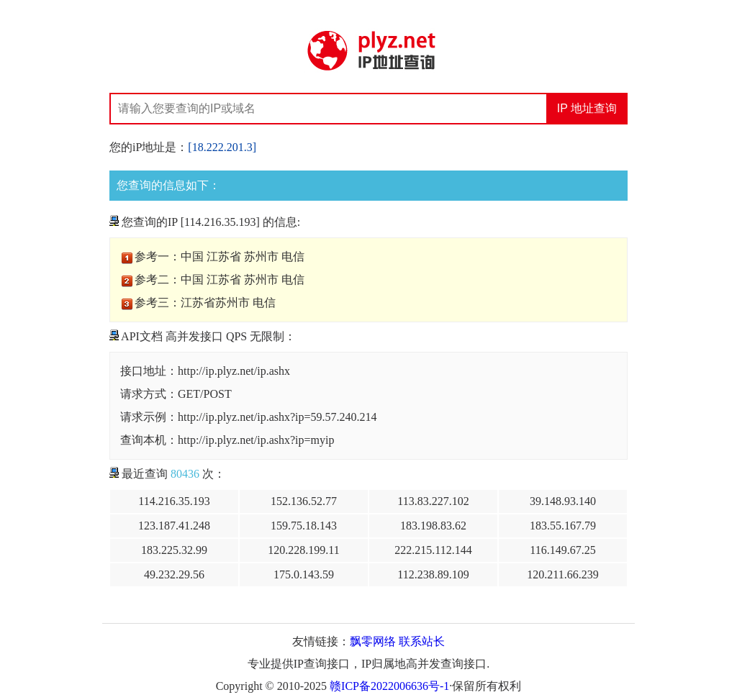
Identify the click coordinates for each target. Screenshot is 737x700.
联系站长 (422, 641)
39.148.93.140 (563, 501)
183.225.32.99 (174, 550)
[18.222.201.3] (222, 147)
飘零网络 (373, 641)
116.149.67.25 (562, 550)
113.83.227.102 (433, 501)
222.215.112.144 (433, 550)
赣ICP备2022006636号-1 (389, 686)
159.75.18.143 (304, 526)
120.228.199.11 (303, 550)
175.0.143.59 (304, 574)
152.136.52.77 (304, 501)
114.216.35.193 (174, 501)
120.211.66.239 (562, 574)
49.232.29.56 (174, 574)
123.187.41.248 (174, 526)
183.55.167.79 (563, 526)
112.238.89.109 (433, 574)
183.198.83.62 (433, 526)
